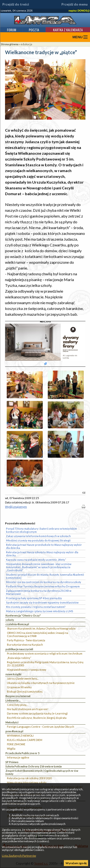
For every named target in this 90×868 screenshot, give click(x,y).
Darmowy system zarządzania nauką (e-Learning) (37, 713)
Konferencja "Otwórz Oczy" (23, 615)
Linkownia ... (13, 700)
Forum (12, 30)
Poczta (34, 30)
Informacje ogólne (18, 757)
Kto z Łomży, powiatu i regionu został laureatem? (36, 607)
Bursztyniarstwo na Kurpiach (25, 645)
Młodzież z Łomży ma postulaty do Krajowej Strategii (38, 540)
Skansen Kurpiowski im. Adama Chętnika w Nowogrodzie (41, 628)
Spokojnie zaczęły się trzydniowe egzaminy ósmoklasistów (42, 602)
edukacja (26, 44)
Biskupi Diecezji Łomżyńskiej (25, 691)
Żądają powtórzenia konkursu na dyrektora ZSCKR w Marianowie (39, 592)
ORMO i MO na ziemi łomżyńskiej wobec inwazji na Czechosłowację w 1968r (38, 634)
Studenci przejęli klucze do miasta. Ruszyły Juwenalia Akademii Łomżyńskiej (45, 576)
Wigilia (11, 749)
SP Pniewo (12, 762)
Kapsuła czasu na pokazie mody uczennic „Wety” (36, 560)
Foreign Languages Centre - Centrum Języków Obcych (41, 727)
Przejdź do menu (75, 4)
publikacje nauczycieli (19, 649)
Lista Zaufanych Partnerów (19, 856)
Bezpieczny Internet (18, 696)
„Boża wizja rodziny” (19, 658)
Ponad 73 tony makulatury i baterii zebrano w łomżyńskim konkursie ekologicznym (41, 530)
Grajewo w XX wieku (19, 687)
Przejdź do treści (16, 4)
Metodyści (12, 722)
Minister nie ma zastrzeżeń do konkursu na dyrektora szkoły (44, 582)
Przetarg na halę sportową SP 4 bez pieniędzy (34, 598)
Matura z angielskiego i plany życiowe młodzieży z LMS (40, 611)
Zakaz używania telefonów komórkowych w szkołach (38, 536)
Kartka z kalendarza (68, 30)
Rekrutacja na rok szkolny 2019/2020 (29, 778)
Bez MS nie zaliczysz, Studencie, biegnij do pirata (37, 718)
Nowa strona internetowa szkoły (27, 782)
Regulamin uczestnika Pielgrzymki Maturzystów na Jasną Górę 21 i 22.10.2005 (45, 664)
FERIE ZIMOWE (16, 744)
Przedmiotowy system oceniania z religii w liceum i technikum (45, 653)
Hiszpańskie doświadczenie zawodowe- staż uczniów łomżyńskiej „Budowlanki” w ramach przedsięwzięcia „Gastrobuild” (39, 567)
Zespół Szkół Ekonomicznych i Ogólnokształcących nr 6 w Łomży (42, 772)
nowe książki (13, 674)
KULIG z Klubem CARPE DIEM (25, 740)
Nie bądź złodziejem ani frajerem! (28, 709)
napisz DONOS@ (79, 11)
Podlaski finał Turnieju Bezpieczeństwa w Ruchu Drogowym (43, 586)
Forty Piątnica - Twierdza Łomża (26, 640)
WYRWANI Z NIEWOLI (20, 736)
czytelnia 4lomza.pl (17, 624)
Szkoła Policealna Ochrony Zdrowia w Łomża (34, 766)
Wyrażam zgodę (76, 863)
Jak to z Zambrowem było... (23, 678)
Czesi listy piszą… (18, 705)
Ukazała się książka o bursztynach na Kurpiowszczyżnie (41, 683)
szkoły (10, 620)
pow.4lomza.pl (14, 731)
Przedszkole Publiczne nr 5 (22, 753)
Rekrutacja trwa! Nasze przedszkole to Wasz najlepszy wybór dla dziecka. (44, 546)
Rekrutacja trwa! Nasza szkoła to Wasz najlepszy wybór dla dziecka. (42, 554)
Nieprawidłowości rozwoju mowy (27, 670)
